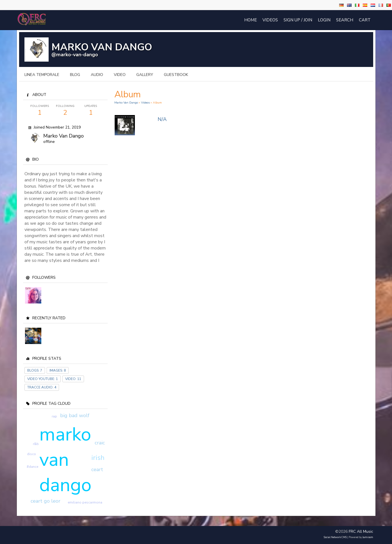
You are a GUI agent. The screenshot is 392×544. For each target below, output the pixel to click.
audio (97, 75)
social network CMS (335, 537)
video (120, 75)
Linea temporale (42, 75)
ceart (97, 469)
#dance (32, 467)
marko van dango (65, 460)
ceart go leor (46, 501)
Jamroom (368, 537)
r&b (36, 444)
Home (251, 20)
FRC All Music (361, 531)
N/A (162, 119)
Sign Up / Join (298, 20)
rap (54, 416)
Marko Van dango (64, 136)
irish (98, 458)
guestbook (176, 75)
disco (31, 454)
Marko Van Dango (126, 103)
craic (100, 443)
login (324, 20)
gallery (145, 75)
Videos (270, 20)
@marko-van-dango (75, 55)
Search (345, 20)
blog (75, 75)
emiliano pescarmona (85, 502)
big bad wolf (75, 415)
